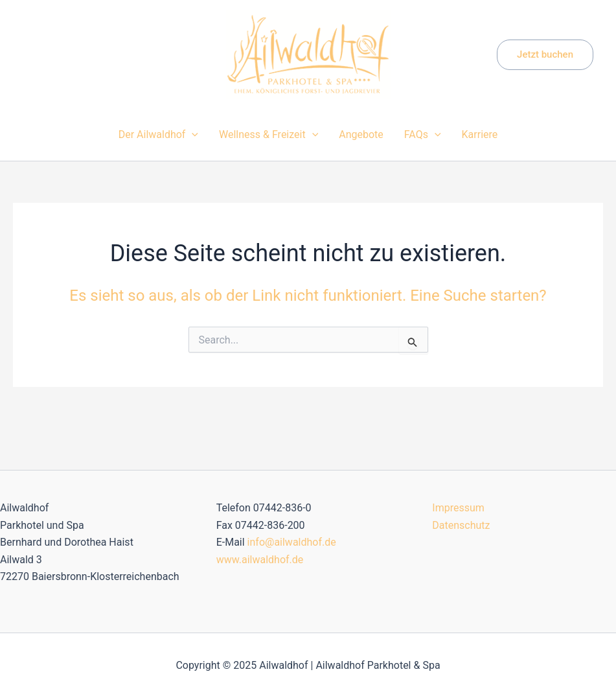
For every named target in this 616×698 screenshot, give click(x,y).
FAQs (423, 135)
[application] (192, 135)
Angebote (361, 134)
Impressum (458, 508)
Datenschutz (461, 525)
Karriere (480, 134)
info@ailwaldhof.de (292, 542)
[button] (545, 55)
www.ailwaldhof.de (260, 560)
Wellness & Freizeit (268, 135)
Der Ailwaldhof (158, 135)
